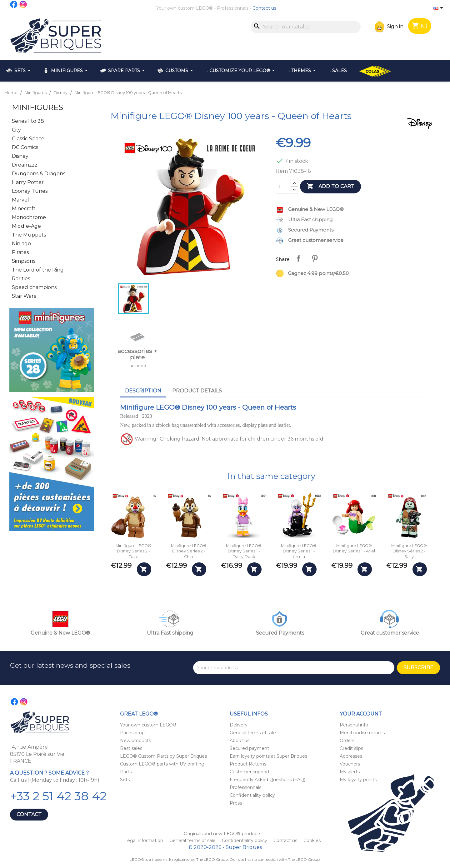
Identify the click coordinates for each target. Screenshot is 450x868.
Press (236, 803)
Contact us (264, 8)
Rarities (21, 279)
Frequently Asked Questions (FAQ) (267, 780)
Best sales (131, 748)
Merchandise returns (362, 733)
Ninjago (21, 244)
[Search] (306, 27)
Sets (125, 780)
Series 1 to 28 (28, 121)
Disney (20, 156)
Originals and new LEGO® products (222, 834)
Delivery (239, 725)
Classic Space (28, 139)
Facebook (14, 4)
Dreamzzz (25, 165)
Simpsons (24, 261)
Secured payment (249, 748)
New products (135, 741)
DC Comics (25, 147)
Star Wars (24, 296)
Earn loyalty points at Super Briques (268, 756)
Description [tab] (143, 391)
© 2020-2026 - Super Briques (225, 847)
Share (298, 258)
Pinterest (315, 258)
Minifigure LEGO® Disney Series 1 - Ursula (299, 551)
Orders (347, 741)
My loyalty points (358, 780)
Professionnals (233, 8)
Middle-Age (26, 226)
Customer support (250, 772)
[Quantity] (283, 187)
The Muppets (29, 235)
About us (240, 741)
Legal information (144, 841)
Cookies (312, 841)
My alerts (350, 772)
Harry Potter (28, 182)
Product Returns (248, 764)
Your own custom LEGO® (185, 8)
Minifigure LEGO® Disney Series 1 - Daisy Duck (244, 551)
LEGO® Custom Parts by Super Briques (163, 756)
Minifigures (37, 107)
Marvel (20, 200)
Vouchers (350, 764)
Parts (126, 772)
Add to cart (330, 187)
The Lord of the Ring (38, 270)
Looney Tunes (30, 191)
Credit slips (351, 748)
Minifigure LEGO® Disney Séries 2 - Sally (409, 551)
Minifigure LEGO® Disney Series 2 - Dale (133, 551)
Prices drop (132, 733)
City (16, 130)
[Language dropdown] (439, 8)
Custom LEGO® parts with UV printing (162, 764)
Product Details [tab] (197, 391)
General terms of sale (253, 733)
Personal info (354, 725)
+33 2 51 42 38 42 (58, 796)
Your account (361, 714)
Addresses (351, 756)
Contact (29, 814)
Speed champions (34, 287)
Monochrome (29, 217)
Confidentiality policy (252, 795)
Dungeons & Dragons (39, 174)
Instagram (23, 4)
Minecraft (24, 209)
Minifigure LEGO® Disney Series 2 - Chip (189, 551)
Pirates (20, 252)
